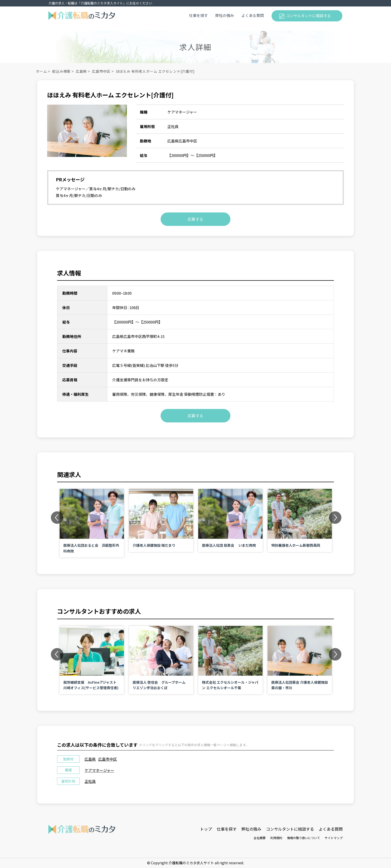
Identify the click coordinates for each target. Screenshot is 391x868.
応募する (196, 219)
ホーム (42, 71)
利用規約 (276, 838)
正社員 (90, 781)
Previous (57, 517)
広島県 (81, 71)
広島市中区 (101, 71)
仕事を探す (198, 15)
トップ (206, 829)
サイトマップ (334, 838)
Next (335, 517)
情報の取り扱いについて (303, 838)
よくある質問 (253, 15)
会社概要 (260, 838)
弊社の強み (225, 15)
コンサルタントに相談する (308, 16)
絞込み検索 (61, 71)
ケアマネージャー (99, 770)
